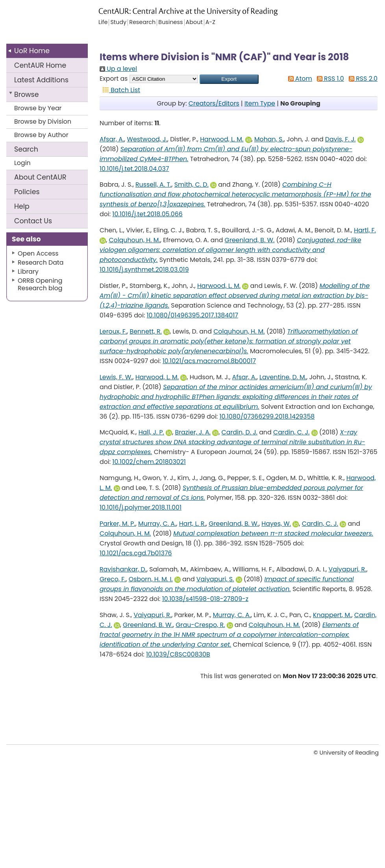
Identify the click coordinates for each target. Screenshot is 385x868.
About (40, 177)
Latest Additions (41, 80)
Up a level (118, 69)
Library (28, 272)
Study (118, 22)
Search (26, 149)
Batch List (120, 90)
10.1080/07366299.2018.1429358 (267, 416)
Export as (114, 79)
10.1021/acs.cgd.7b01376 (136, 553)
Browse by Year (38, 108)
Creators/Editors (214, 103)
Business (170, 22)
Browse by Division (43, 121)
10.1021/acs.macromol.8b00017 (209, 361)
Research (142, 22)
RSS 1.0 (329, 79)
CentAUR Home (40, 65)
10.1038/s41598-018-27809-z (205, 599)
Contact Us (33, 221)
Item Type (260, 103)
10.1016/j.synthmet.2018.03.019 (144, 270)
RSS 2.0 (362, 79)
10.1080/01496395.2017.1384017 (192, 315)
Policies (27, 192)
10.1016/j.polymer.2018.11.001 (141, 507)
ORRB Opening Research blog (40, 284)
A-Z (210, 22)
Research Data (41, 262)
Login (22, 163)
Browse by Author (41, 135)
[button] (229, 79)
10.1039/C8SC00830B (178, 654)
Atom (299, 79)
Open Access (38, 253)
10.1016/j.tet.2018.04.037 (134, 169)
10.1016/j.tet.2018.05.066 (147, 214)
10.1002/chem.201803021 (149, 462)
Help (22, 206)
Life (103, 22)
